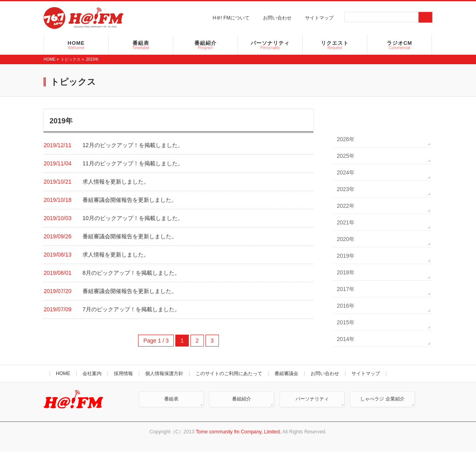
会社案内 (92, 373)
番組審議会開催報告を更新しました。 (130, 200)
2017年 (346, 289)
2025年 (346, 156)
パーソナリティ (312, 399)
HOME (50, 59)
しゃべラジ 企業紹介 (382, 399)
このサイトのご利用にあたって (229, 373)
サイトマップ (319, 18)
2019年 (346, 256)
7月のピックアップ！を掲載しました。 (131, 309)
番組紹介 (242, 399)
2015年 (346, 322)
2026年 (346, 139)
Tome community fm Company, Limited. (238, 432)
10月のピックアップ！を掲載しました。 (133, 218)
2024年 (346, 172)
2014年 (346, 339)
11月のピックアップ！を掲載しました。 (133, 163)
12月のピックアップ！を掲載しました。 (133, 145)
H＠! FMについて (231, 18)
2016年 (346, 306)
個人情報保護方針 (164, 373)
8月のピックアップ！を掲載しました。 (131, 273)
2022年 (346, 206)
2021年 (346, 222)
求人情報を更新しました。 (116, 182)
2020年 (346, 239)
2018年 (346, 272)
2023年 (346, 189)
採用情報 (123, 373)
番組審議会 (286, 373)
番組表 (171, 399)
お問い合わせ (277, 18)
